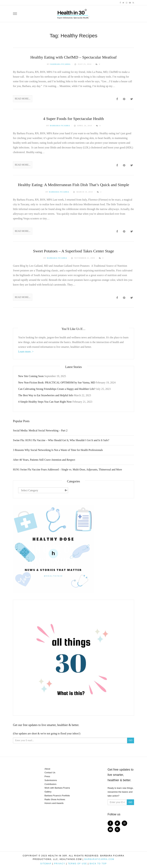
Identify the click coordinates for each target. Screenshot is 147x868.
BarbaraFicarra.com (99, 859)
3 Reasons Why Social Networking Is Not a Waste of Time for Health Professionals (58, 450)
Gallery (48, 792)
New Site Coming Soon (31, 376)
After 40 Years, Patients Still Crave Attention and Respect (44, 460)
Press (47, 776)
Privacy (60, 864)
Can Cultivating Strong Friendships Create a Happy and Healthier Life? (57, 389)
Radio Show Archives (55, 799)
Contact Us (50, 773)
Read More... (23, 99)
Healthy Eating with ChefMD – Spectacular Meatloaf (73, 57)
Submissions (51, 780)
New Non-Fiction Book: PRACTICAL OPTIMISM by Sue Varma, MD (57, 383)
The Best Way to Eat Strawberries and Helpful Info (46, 395)
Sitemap (46, 864)
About (47, 769)
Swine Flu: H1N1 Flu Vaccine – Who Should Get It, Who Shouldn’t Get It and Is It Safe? (61, 440)
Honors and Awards (54, 803)
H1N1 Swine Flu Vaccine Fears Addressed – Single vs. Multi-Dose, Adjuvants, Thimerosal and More (67, 470)
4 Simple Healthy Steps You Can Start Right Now (45, 402)
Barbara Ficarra (61, 64)
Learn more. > (26, 352)
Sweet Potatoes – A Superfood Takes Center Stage (73, 251)
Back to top (98, 864)
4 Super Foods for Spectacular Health (74, 119)
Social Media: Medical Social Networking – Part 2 (40, 430)
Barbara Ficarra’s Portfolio (57, 796)
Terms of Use (77, 864)
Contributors (51, 784)
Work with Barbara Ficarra (57, 788)
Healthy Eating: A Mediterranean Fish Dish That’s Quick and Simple (73, 185)
